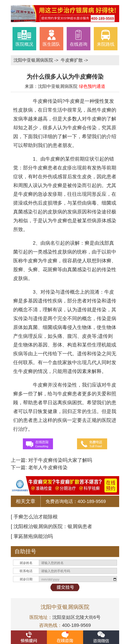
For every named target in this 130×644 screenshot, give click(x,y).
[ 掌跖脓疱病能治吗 (32, 536)
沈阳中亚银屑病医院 (34, 60)
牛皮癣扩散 (72, 60)
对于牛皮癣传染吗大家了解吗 (59, 460)
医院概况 (24, 38)
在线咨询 (79, 38)
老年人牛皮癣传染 (47, 467)
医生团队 (51, 38)
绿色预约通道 (92, 86)
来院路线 (106, 38)
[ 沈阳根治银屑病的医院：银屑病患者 (51, 526)
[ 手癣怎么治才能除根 (34, 517)
